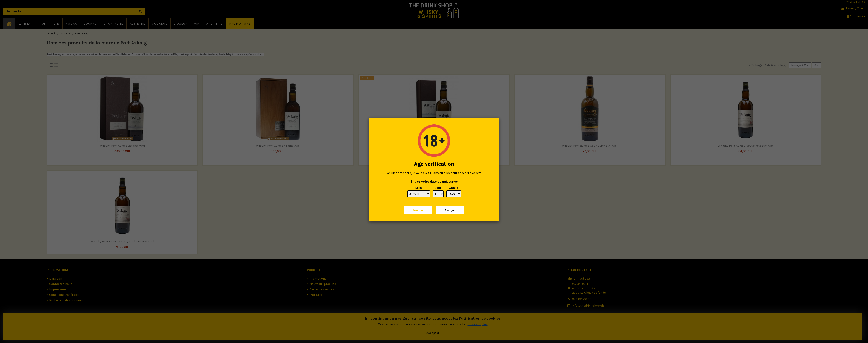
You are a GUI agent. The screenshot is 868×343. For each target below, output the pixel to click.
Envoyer (450, 210)
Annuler (418, 210)
